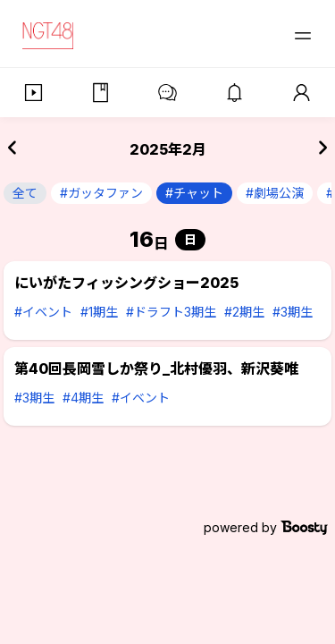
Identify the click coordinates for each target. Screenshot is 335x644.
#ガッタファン (101, 193)
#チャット (194, 193)
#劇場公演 (275, 193)
